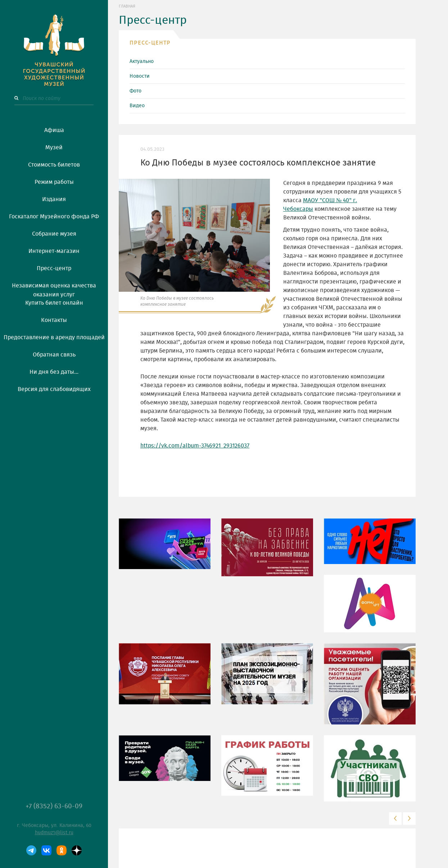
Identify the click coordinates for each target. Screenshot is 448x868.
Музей (54, 147)
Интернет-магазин (54, 251)
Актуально (142, 62)
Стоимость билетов (54, 165)
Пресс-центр (54, 268)
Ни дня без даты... (54, 372)
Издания (54, 199)
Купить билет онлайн (54, 303)
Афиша (54, 130)
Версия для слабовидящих (54, 389)
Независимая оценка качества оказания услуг (54, 289)
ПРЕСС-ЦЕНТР (150, 43)
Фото (135, 91)
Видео (137, 106)
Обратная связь (54, 355)
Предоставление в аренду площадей (54, 337)
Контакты (54, 320)
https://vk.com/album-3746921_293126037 (195, 446)
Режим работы (54, 182)
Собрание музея (54, 234)
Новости (140, 76)
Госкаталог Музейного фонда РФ (54, 217)
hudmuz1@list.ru (54, 833)
